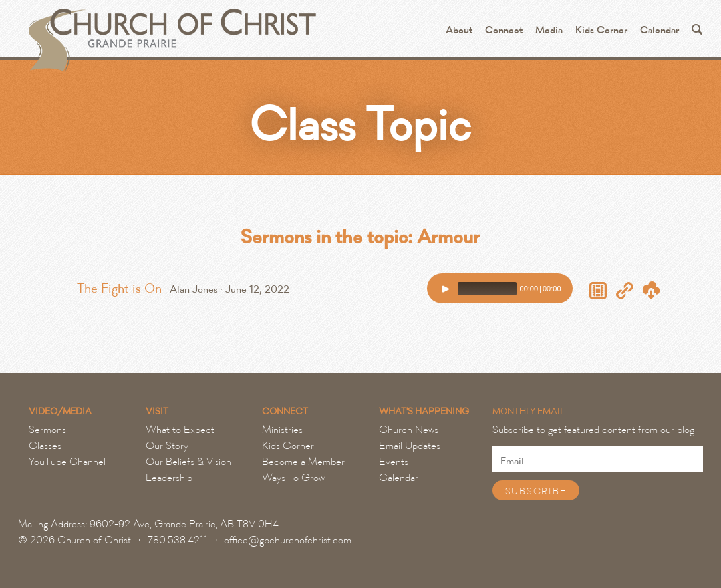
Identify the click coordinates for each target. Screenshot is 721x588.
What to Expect (180, 430)
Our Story (167, 446)
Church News (409, 430)
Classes (45, 446)
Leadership (169, 478)
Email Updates (410, 446)
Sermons (47, 430)
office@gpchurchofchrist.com (288, 540)
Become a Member (303, 462)
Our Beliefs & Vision (189, 462)
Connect (504, 30)
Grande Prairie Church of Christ (171, 33)
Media (549, 30)
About (459, 30)
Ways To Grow (293, 478)
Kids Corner (601, 30)
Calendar (659, 30)
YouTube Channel (67, 462)
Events (394, 462)
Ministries (282, 430)
